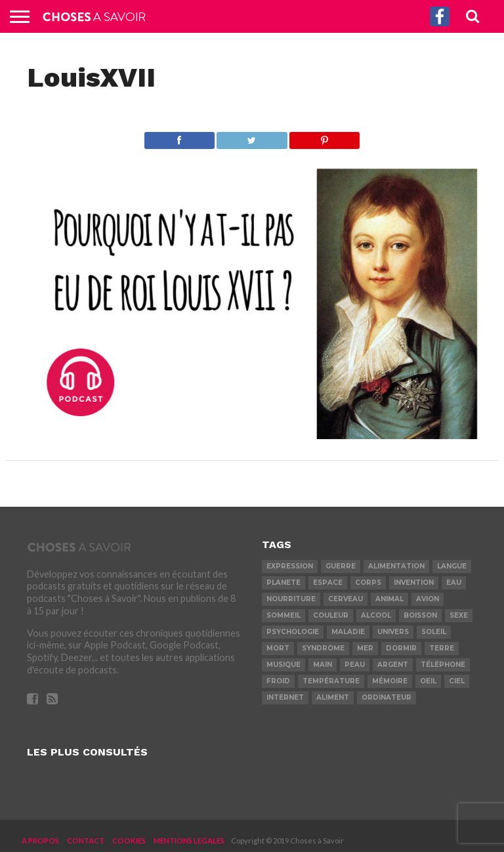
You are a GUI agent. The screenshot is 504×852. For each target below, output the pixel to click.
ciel (457, 681)
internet (285, 697)
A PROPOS (40, 841)
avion (428, 599)
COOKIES (129, 841)
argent (393, 665)
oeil (428, 681)
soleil (434, 632)
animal (389, 599)
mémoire (390, 681)
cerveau (346, 599)
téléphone (443, 665)
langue (452, 566)
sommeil (283, 615)
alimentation (396, 566)
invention (414, 583)
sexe (459, 615)
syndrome (323, 648)
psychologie (293, 632)
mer (365, 648)
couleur (331, 615)
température (331, 681)
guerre (341, 566)
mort (278, 648)
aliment (333, 697)
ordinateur (387, 697)
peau (355, 665)
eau (454, 583)
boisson (420, 615)
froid (278, 681)
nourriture (291, 599)
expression (290, 566)
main (323, 665)
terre (442, 648)
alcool (376, 615)
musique (283, 665)
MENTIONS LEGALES (189, 841)
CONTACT (86, 841)
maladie (348, 632)
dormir (401, 648)
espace (328, 583)
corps (368, 583)
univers (393, 632)
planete (283, 583)
